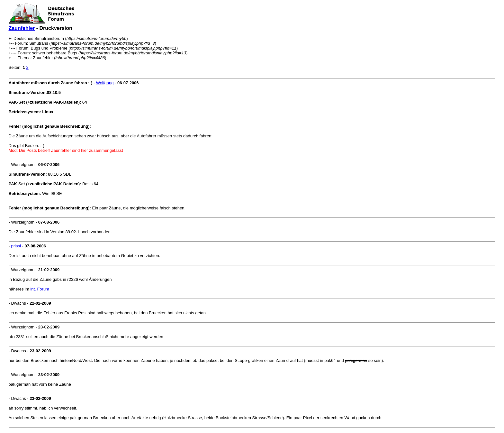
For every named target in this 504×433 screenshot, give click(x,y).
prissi (16, 246)
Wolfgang (105, 83)
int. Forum (40, 289)
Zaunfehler (22, 28)
